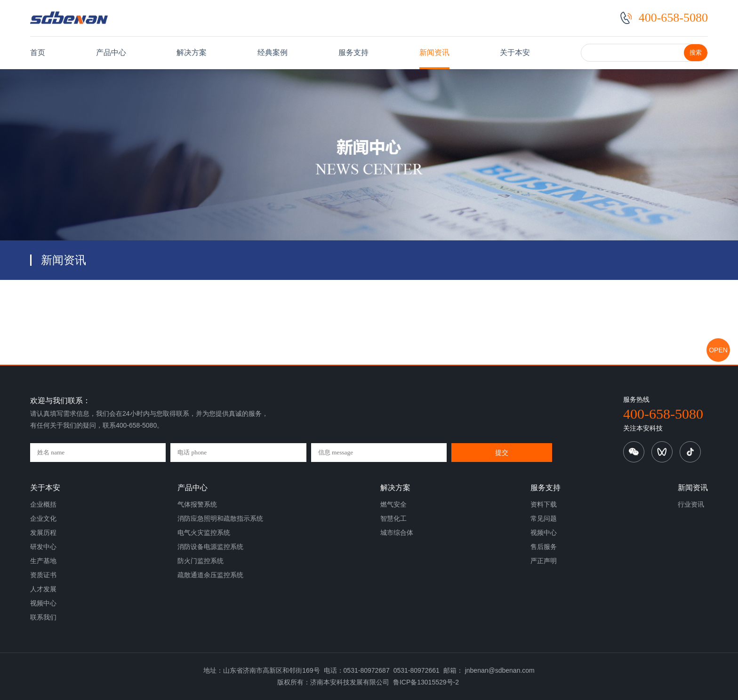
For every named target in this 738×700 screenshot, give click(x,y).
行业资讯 (691, 504)
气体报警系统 (197, 504)
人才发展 (43, 589)
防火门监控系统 (201, 561)
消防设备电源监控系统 (210, 547)
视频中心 (43, 603)
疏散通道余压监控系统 (210, 575)
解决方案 (192, 52)
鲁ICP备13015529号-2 (426, 682)
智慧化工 (393, 518)
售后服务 (544, 547)
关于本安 (515, 52)
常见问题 (544, 518)
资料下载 (544, 504)
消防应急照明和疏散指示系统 (220, 518)
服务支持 (353, 52)
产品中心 (111, 52)
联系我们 (43, 617)
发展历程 (43, 533)
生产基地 (43, 561)
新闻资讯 (434, 52)
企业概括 (43, 504)
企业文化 (43, 518)
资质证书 (43, 575)
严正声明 (544, 561)
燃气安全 (393, 504)
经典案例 (273, 52)
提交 (502, 453)
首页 (38, 52)
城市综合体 (397, 533)
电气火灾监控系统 (204, 533)
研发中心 (43, 547)
